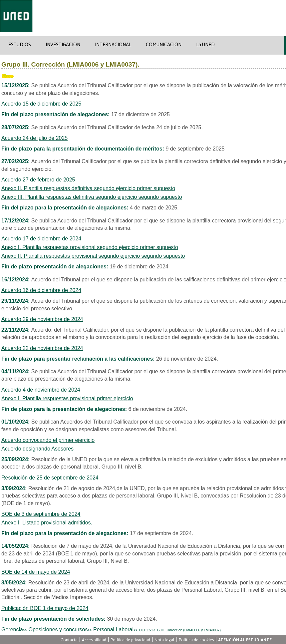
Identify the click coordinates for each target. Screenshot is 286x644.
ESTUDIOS (20, 45)
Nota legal (164, 640)
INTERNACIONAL (113, 45)
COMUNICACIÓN (164, 45)
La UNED (205, 45)
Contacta (69, 640)
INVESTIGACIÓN (63, 45)
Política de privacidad (130, 640)
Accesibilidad (94, 640)
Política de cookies (196, 640)
